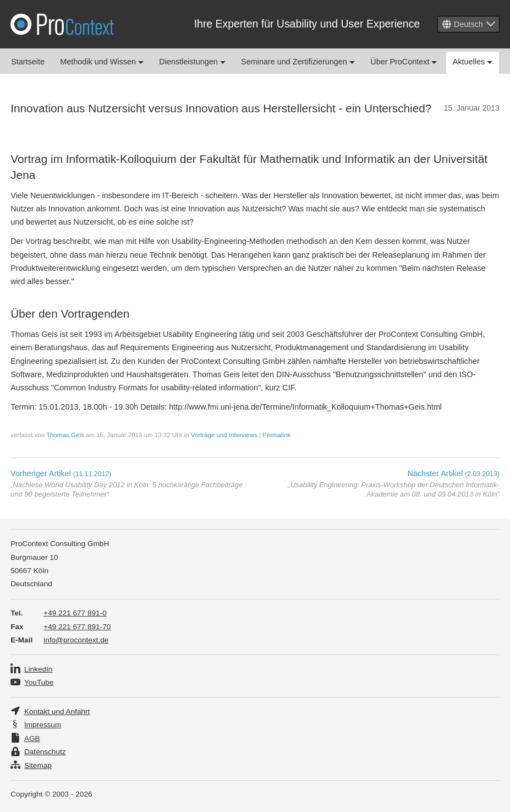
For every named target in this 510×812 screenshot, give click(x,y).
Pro (62, 24)
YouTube (39, 682)
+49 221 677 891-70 (77, 627)
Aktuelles (473, 62)
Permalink (276, 435)
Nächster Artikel (453, 473)
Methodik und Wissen (102, 62)
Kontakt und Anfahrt (57, 712)
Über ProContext (404, 62)
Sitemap (38, 765)
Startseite (28, 62)
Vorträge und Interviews (224, 435)
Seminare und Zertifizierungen (298, 62)
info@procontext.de (76, 640)
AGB (32, 739)
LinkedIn (38, 669)
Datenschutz (45, 752)
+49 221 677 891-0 (75, 613)
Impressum (43, 725)
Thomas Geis (65, 435)
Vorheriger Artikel (61, 473)
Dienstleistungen (192, 62)
